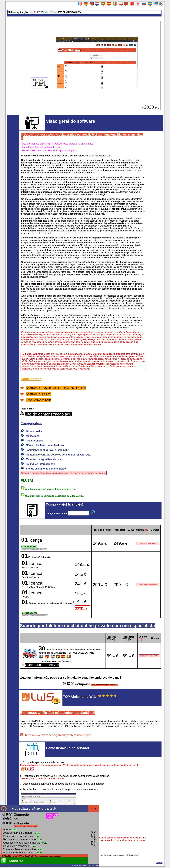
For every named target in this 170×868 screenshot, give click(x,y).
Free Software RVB (38, 400)
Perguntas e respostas (16, 846)
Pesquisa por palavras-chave (20, 839)
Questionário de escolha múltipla (22, 843)
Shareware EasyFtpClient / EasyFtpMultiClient (56, 388)
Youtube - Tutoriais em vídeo (20, 849)
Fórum (7, 829)
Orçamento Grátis (52, 816)
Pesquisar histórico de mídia (19, 853)
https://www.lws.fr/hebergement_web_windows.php (58, 735)
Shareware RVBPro (39, 394)
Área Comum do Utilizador (18, 833)
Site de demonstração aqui (49, 414)
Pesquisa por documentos (18, 836)
